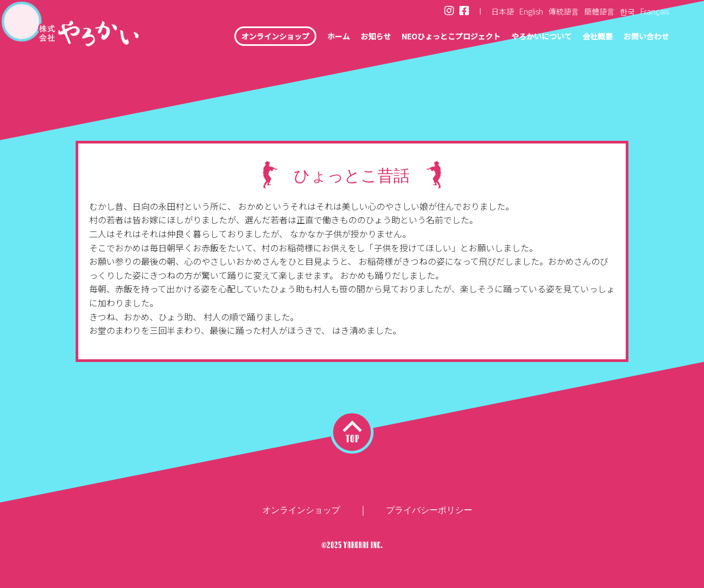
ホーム (299, 38)
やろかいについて (526, 38)
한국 (627, 11)
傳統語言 (564, 11)
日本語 (503, 11)
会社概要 (589, 38)
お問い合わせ (643, 38)
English (531, 11)
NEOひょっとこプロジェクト (424, 38)
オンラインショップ (229, 38)
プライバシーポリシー (429, 510)
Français (655, 11)
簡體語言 (599, 11)
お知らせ (340, 38)
